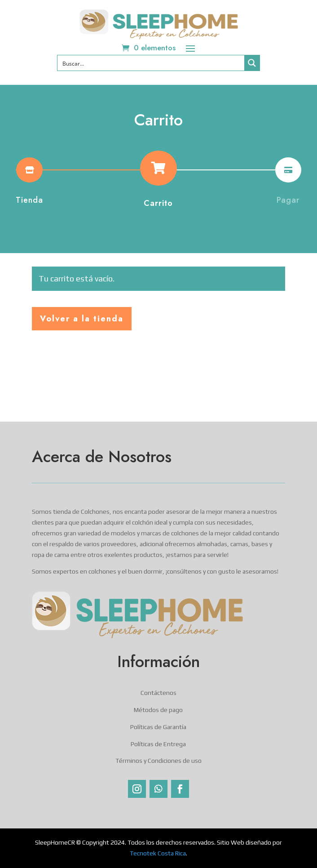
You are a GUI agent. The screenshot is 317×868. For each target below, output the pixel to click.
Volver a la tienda (82, 319)
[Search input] (151, 63)
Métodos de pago (158, 710)
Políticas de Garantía (158, 727)
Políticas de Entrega (158, 744)
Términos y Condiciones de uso (158, 761)
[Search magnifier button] (252, 63)
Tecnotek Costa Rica (158, 853)
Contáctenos (158, 693)
